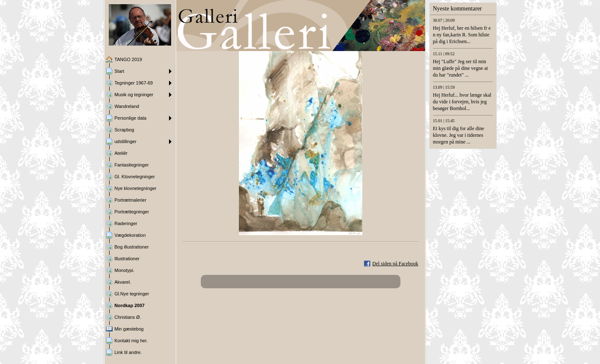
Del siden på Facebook (395, 264)
